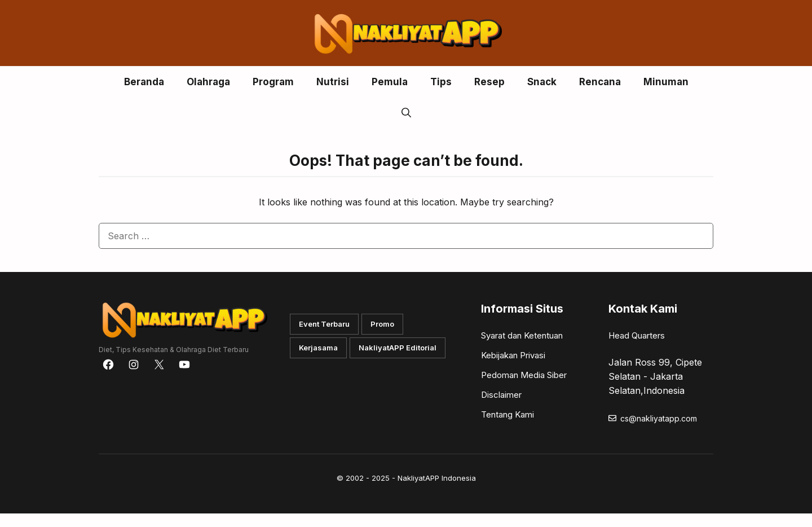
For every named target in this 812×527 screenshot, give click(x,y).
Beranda (144, 82)
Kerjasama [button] (318, 348)
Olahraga (208, 82)
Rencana (600, 82)
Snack (542, 82)
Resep (489, 82)
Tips (441, 82)
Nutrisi (333, 82)
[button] (406, 113)
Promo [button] (382, 324)
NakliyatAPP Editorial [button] (398, 348)
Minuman (666, 82)
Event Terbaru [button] (324, 324)
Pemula (390, 82)
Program (273, 82)
